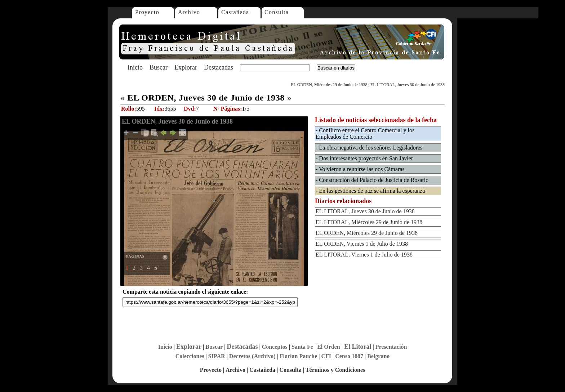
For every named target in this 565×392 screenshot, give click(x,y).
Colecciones (190, 356)
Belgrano (378, 356)
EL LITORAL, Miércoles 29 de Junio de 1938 (369, 222)
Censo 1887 (349, 356)
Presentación (391, 347)
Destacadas (219, 67)
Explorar (186, 67)
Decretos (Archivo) (252, 356)
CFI (326, 356)
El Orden (329, 347)
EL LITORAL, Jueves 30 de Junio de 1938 (408, 85)
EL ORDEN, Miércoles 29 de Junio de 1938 (329, 85)
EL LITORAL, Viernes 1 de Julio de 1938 (364, 255)
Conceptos (275, 347)
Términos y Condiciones (335, 370)
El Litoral (358, 347)
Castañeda (235, 12)
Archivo (189, 12)
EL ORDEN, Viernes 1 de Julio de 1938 (362, 244)
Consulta (277, 12)
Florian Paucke (298, 356)
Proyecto (147, 12)
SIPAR (217, 356)
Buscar (159, 67)
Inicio (135, 67)
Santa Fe (302, 347)
